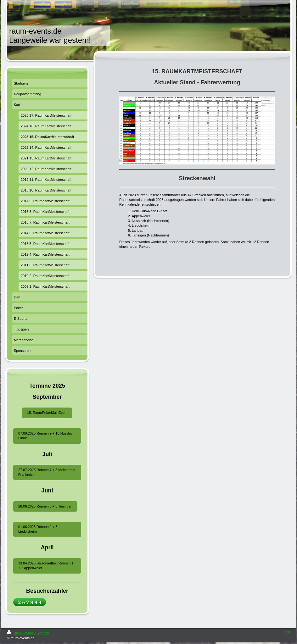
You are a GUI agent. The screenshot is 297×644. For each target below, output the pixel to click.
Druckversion (21, 633)
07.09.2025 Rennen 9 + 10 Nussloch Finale (46, 436)
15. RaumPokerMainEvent (47, 413)
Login (286, 632)
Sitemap (43, 633)
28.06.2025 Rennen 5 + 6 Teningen (45, 506)
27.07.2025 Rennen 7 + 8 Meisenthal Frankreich (47, 472)
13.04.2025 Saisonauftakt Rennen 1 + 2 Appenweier (46, 566)
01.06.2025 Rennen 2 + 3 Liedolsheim (38, 529)
